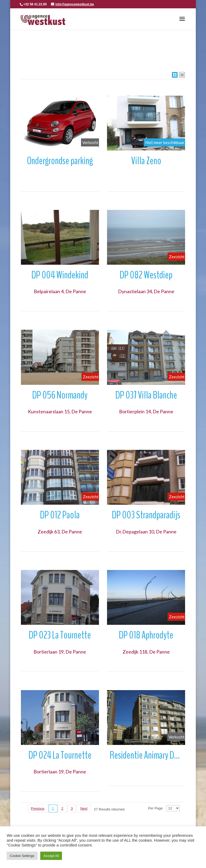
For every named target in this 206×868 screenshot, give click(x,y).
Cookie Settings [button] (22, 856)
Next (84, 808)
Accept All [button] (51, 856)
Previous (38, 808)
